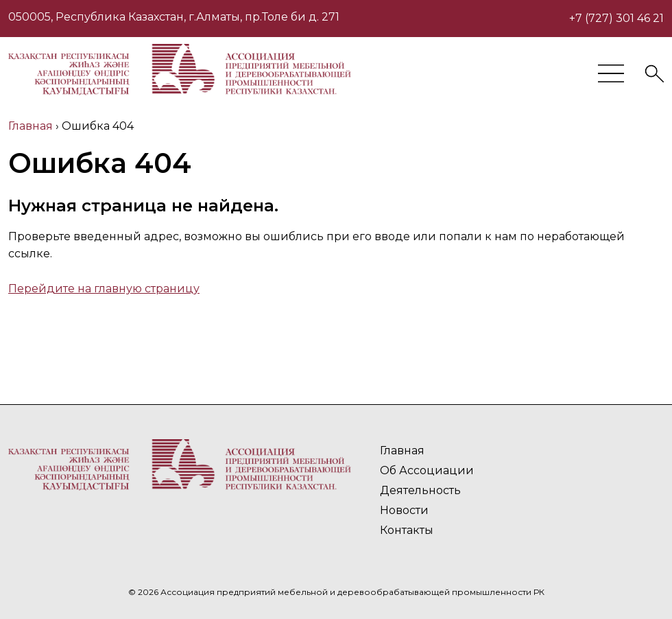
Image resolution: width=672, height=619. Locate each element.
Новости (404, 510)
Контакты (407, 530)
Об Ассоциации (427, 470)
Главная (402, 451)
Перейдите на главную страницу (104, 289)
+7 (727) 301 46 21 (616, 18)
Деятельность (420, 490)
